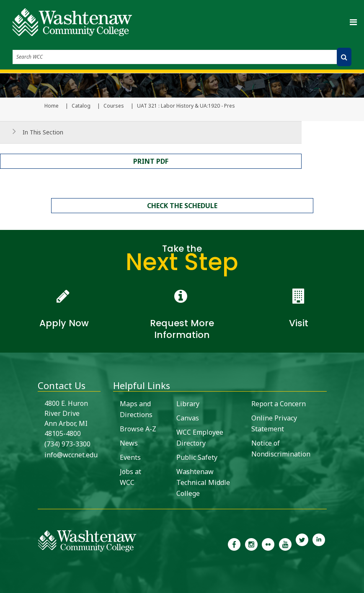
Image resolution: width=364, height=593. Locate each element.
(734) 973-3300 (67, 444)
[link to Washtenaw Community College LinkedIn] (319, 544)
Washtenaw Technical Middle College (203, 482)
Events (130, 457)
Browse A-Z (138, 429)
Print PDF (151, 161)
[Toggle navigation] (353, 22)
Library (188, 404)
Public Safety (197, 457)
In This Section (43, 132)
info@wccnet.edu (71, 455)
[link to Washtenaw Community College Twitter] (302, 544)
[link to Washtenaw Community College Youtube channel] (285, 544)
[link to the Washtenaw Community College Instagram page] (251, 544)
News (129, 443)
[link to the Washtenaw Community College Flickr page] (268, 544)
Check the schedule (182, 206)
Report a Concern (279, 404)
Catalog (81, 106)
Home (52, 106)
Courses (114, 106)
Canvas (188, 418)
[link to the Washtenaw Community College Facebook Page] (234, 544)
